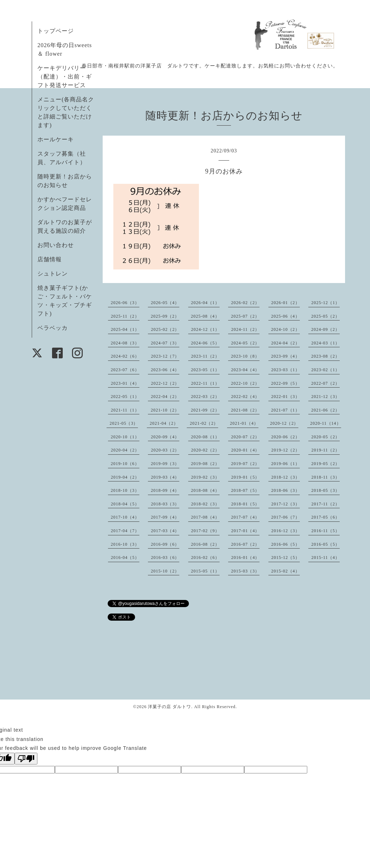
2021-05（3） (124, 423)
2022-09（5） (286, 383)
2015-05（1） (205, 571)
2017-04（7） (125, 531)
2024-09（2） (325, 329)
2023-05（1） (205, 370)
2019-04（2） (125, 477)
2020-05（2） (325, 437)
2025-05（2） (325, 316)
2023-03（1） (286, 370)
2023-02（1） (325, 370)
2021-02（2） (204, 423)
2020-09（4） (165, 437)
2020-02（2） (205, 450)
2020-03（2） (165, 450)
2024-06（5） (205, 343)
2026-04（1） (205, 303)
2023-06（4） (165, 370)
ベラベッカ (53, 328)
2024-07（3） (165, 343)
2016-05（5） (325, 544)
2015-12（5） (286, 557)
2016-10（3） (125, 544)
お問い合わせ (56, 245)
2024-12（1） (205, 329)
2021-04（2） (164, 423)
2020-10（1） (125, 437)
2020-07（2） (245, 437)
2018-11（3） (325, 477)
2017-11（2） (325, 504)
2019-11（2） (325, 450)
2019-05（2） (325, 464)
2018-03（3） (165, 504)
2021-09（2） (205, 410)
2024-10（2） (286, 329)
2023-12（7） (165, 356)
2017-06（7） (286, 517)
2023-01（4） (125, 383)
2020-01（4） (245, 450)
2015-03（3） (245, 571)
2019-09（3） (165, 464)
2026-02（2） (245, 303)
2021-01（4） (244, 423)
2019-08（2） (205, 464)
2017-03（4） (165, 531)
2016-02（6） (205, 557)
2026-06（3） (125, 303)
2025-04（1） (125, 329)
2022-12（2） (165, 383)
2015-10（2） (165, 571)
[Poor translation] (26, 759)
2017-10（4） (125, 517)
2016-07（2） (245, 544)
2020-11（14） (326, 423)
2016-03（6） (165, 557)
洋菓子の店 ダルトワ (169, 707)
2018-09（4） (165, 490)
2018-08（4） (205, 490)
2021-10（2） (165, 410)
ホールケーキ (56, 139)
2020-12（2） (284, 423)
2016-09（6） (165, 544)
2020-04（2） (125, 450)
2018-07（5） (245, 490)
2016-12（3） (286, 531)
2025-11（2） (125, 316)
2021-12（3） (325, 397)
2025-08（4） (205, 316)
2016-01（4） (245, 557)
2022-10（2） (245, 383)
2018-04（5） (125, 504)
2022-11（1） (205, 383)
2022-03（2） (205, 397)
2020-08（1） (205, 437)
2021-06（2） (325, 410)
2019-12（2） (286, 450)
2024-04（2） (286, 343)
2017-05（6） (325, 517)
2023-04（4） (245, 370)
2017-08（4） (205, 517)
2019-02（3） (205, 477)
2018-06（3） (286, 490)
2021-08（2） (245, 410)
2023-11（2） (205, 356)
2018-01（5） (245, 504)
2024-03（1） (325, 343)
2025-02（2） (165, 329)
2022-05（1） (125, 397)
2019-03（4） (165, 477)
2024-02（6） (125, 356)
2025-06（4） (286, 316)
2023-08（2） (325, 356)
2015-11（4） (325, 557)
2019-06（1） (286, 464)
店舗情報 (50, 259)
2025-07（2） (245, 316)
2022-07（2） (325, 383)
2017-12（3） (286, 504)
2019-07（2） (245, 464)
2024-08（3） (125, 343)
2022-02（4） (245, 397)
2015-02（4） (286, 571)
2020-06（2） (286, 437)
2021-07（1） (286, 410)
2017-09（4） (165, 517)
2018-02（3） (205, 504)
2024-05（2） (245, 343)
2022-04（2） (165, 397)
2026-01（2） (286, 303)
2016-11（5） (325, 531)
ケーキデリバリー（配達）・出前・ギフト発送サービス (65, 77)
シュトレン (53, 274)
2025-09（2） (165, 316)
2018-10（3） (125, 490)
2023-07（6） (125, 370)
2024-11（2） (245, 329)
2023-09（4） (286, 356)
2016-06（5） (286, 544)
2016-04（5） (125, 557)
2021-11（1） (125, 410)
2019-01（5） (245, 477)
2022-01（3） (286, 397)
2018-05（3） (325, 490)
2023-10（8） (245, 356)
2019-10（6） (125, 464)
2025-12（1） (325, 303)
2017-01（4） (245, 531)
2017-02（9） (205, 531)
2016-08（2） (205, 544)
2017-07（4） (245, 517)
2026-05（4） (165, 303)
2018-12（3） (286, 477)
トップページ (56, 31)
